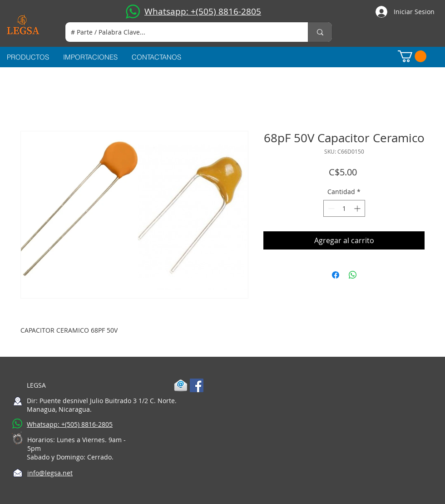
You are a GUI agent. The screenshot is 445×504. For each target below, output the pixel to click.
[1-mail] (181, 385)
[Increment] (358, 208)
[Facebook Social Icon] (197, 385)
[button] (412, 56)
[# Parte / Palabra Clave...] (180, 32)
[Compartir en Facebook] (336, 275)
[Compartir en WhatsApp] (353, 275)
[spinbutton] (344, 208)
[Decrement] (330, 208)
